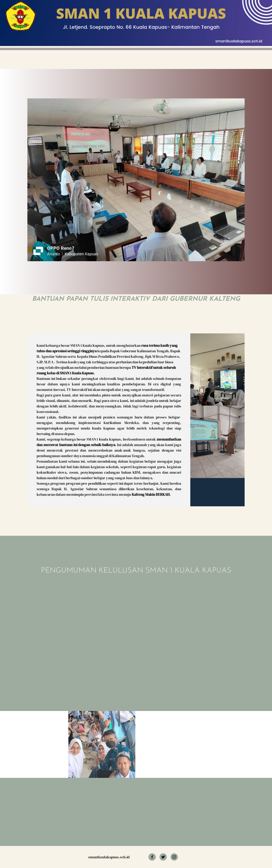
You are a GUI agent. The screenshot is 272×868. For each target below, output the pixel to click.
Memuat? (95, 628)
